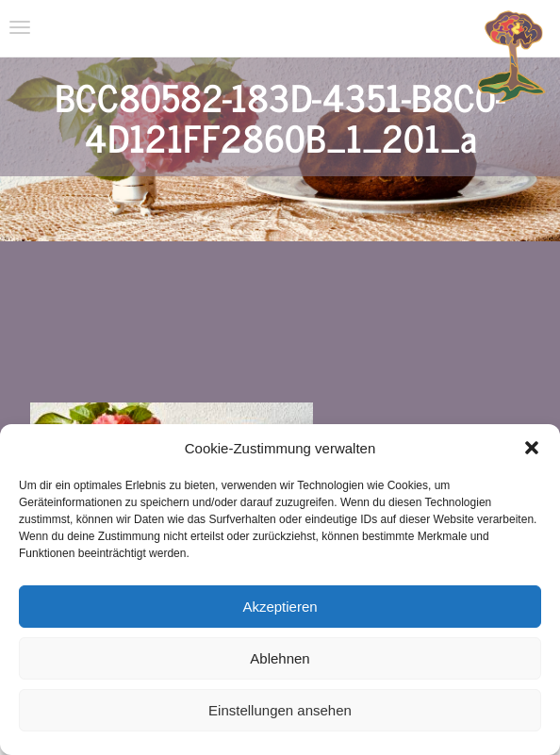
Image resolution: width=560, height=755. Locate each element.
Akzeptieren (280, 607)
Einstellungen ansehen (280, 710)
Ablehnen (280, 658)
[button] (532, 448)
